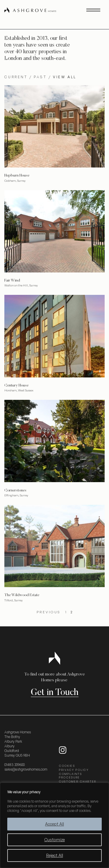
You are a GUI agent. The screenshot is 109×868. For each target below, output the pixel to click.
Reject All (55, 855)
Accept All (54, 824)
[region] (54, 825)
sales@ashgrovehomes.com (26, 769)
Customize (54, 840)
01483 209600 (15, 765)
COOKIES (67, 766)
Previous (49, 612)
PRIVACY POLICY (74, 770)
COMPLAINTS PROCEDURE (71, 776)
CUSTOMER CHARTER (78, 781)
